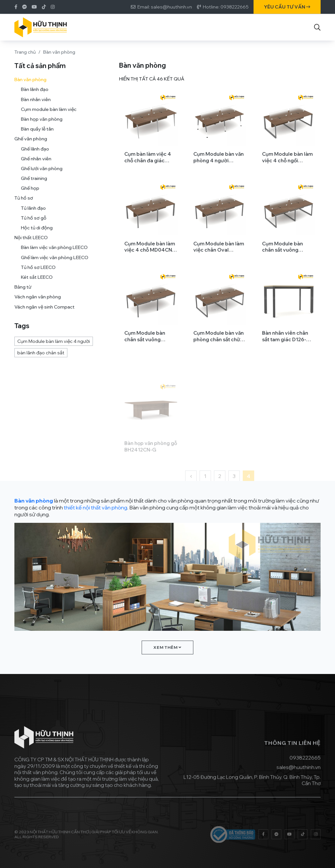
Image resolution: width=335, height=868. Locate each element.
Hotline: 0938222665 (226, 7)
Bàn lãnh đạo (35, 93)
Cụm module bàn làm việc (49, 112)
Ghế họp (30, 191)
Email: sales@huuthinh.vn (165, 7)
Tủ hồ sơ (24, 201)
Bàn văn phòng (30, 83)
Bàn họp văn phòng (42, 122)
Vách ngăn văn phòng (38, 300)
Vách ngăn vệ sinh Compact (44, 310)
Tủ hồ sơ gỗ (34, 221)
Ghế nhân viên (36, 162)
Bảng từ (23, 290)
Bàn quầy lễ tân (37, 132)
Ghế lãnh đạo (35, 152)
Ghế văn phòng (31, 142)
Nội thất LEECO (31, 241)
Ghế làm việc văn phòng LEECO (55, 260)
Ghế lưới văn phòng (42, 171)
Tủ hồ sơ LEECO (38, 270)
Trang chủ (25, 52)
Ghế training (34, 181)
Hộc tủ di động (37, 231)
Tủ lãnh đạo (33, 211)
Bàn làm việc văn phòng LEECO (54, 251)
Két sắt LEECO (37, 280)
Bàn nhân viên (36, 102)
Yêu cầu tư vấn (287, 7)
